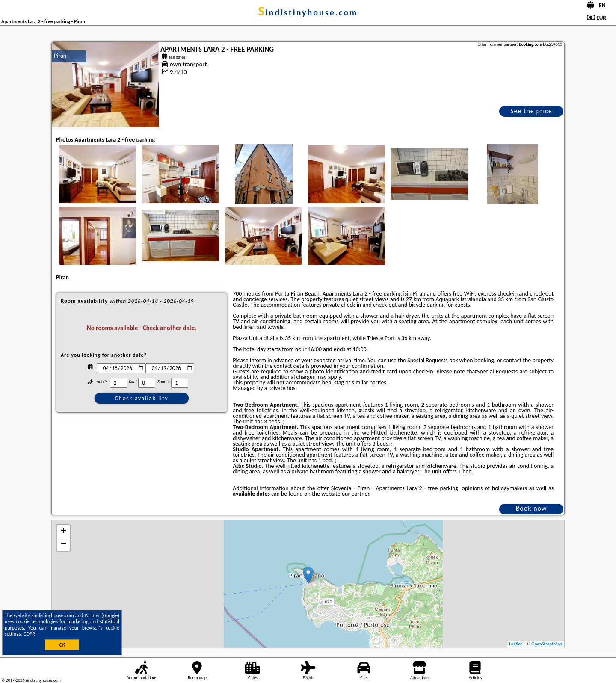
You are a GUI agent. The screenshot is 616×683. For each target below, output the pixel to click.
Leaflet (515, 644)
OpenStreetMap (547, 644)
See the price (531, 111)
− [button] (64, 544)
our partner (355, 494)
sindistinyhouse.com (308, 12)
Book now (532, 508)
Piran (60, 56)
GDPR (29, 634)
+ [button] (64, 532)
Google (111, 615)
